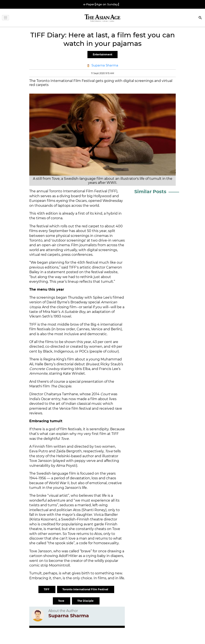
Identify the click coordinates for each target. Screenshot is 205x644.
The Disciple (86, 601)
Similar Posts (150, 192)
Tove (62, 601)
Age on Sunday (107, 4)
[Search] (200, 18)
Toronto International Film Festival (86, 589)
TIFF (47, 589)
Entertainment (102, 54)
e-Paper (89, 4)
